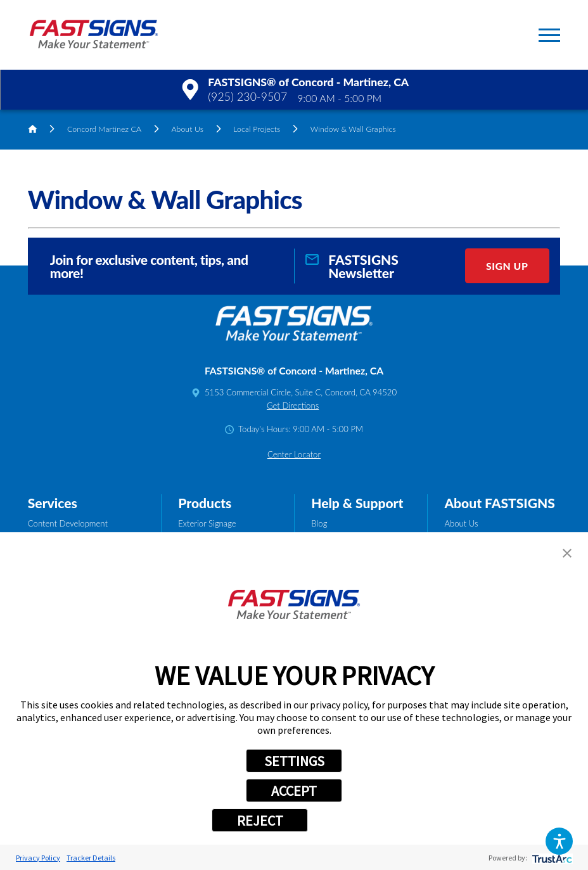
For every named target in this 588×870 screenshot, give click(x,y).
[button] (559, 841)
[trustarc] (551, 858)
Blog (319, 523)
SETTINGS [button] (294, 761)
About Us (187, 129)
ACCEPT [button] (294, 791)
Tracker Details (91, 858)
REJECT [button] (260, 821)
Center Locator (294, 454)
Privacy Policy (38, 858)
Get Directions (293, 406)
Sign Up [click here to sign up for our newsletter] (507, 266)
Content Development (68, 523)
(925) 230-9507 (247, 97)
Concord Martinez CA (104, 129)
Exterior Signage (207, 523)
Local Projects (257, 129)
